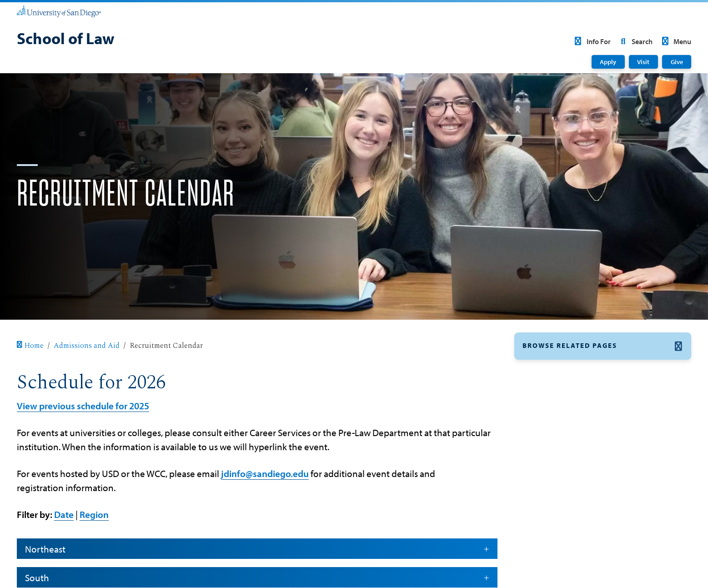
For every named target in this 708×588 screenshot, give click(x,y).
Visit (643, 62)
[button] (603, 346)
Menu (675, 41)
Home (30, 346)
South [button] (257, 578)
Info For (591, 41)
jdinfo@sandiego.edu (265, 473)
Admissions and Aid (87, 346)
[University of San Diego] (59, 11)
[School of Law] (66, 40)
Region (94, 514)
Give (677, 62)
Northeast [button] (257, 549)
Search (635, 41)
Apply (608, 62)
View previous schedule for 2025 (83, 406)
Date (64, 514)
